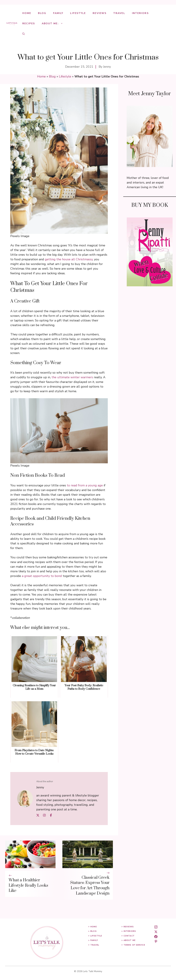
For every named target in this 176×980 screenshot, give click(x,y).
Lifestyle (78, 13)
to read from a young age (85, 485)
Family (58, 13)
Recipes (29, 24)
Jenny (107, 67)
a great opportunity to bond (42, 576)
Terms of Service (134, 945)
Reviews (100, 13)
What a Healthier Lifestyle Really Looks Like (28, 885)
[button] (24, 34)
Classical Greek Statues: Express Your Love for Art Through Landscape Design (90, 885)
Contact (129, 936)
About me (130, 940)
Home (27, 13)
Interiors (140, 13)
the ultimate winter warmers (72, 377)
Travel (119, 13)
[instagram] (156, 927)
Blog (42, 13)
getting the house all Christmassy (69, 259)
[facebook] (156, 937)
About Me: (54, 24)
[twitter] (156, 932)
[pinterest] (156, 941)
